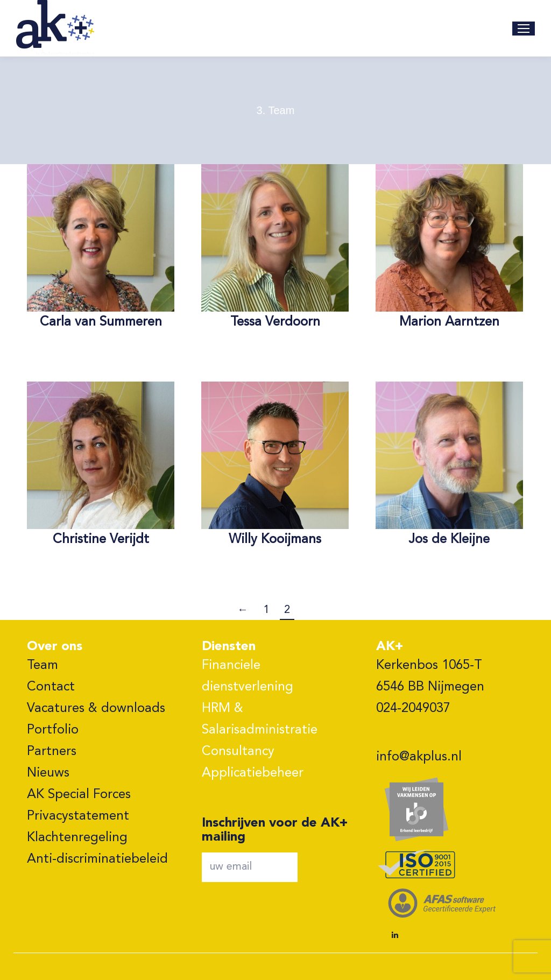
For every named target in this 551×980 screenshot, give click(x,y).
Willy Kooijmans (275, 540)
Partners (52, 752)
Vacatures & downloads (96, 709)
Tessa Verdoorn (275, 322)
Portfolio (53, 730)
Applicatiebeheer (253, 773)
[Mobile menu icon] (524, 29)
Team (43, 666)
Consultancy (238, 752)
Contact (51, 687)
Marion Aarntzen (449, 322)
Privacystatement (78, 816)
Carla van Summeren (101, 322)
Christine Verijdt (101, 540)
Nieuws (48, 773)
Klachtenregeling (77, 838)
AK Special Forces (79, 795)
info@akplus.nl (419, 757)
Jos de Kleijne (449, 540)
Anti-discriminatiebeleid (97, 859)
